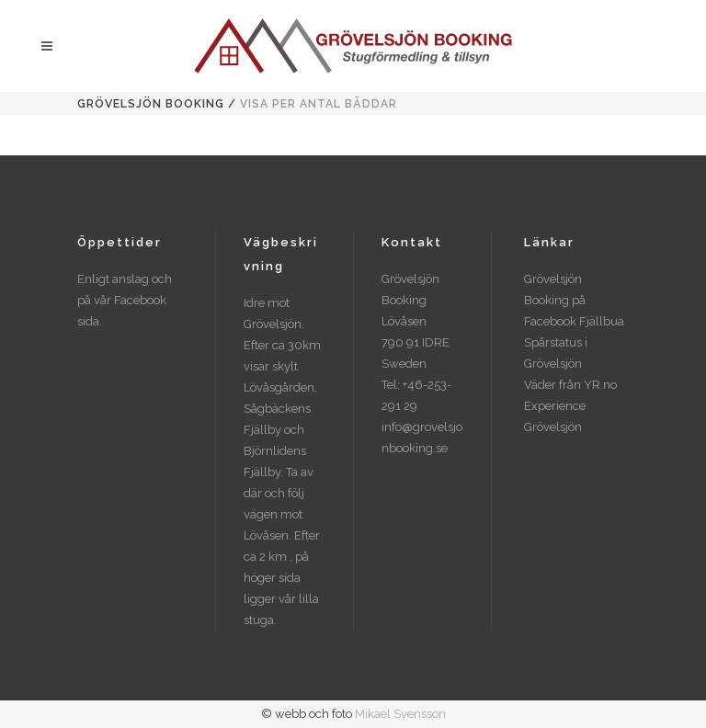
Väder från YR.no (570, 385)
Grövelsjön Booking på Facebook (555, 300)
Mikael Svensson (400, 714)
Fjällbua (602, 321)
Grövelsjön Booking (151, 104)
